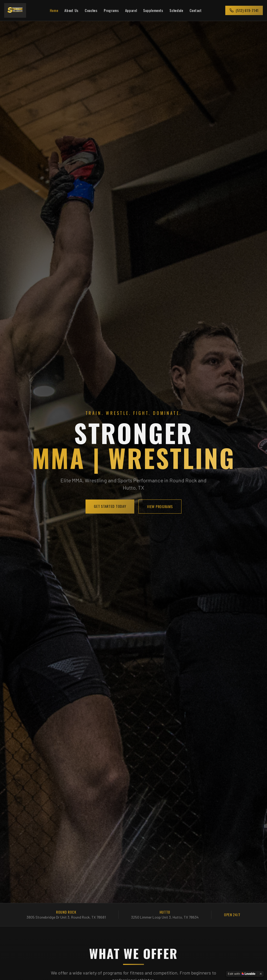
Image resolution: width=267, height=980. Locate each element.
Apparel (131, 10)
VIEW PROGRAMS (160, 506)
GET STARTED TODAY (110, 506)
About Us (71, 10)
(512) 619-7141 (244, 10)
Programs (111, 10)
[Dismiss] (261, 974)
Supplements (153, 10)
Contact (196, 10)
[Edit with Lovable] (242, 974)
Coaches (91, 10)
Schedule (176, 10)
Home (54, 10)
